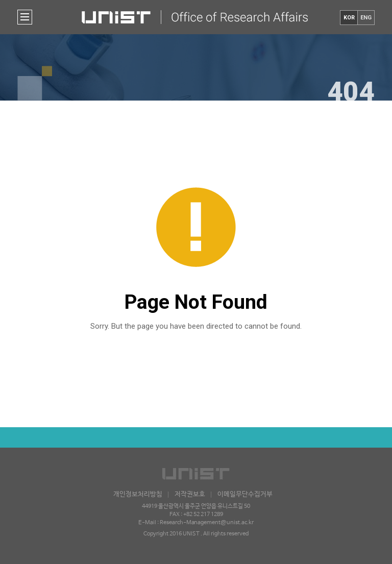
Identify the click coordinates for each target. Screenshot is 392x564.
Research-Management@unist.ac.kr (207, 523)
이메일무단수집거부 (245, 494)
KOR (349, 18)
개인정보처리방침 (138, 494)
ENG (366, 18)
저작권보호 (190, 494)
